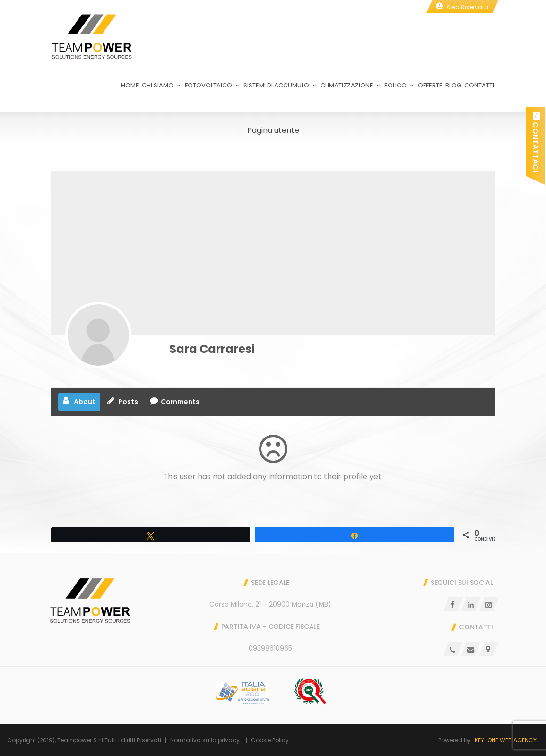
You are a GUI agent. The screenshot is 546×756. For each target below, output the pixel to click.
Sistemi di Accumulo (281, 90)
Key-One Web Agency (506, 740)
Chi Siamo (162, 90)
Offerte (430, 90)
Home (130, 90)
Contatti (479, 90)
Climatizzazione (351, 90)
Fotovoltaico (213, 90)
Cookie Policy (269, 740)
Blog (453, 90)
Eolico (400, 90)
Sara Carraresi (212, 349)
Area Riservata (467, 7)
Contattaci (535, 142)
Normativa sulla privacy (205, 740)
